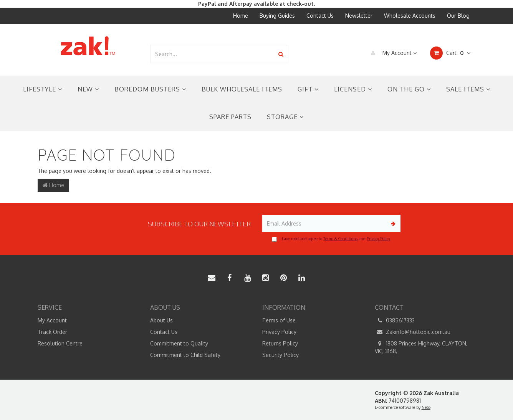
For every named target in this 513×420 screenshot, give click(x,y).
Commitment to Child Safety (185, 355)
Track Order (52, 332)
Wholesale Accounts (410, 16)
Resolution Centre (60, 343)
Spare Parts (230, 117)
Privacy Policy (378, 239)
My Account (392, 53)
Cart (450, 53)
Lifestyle (43, 89)
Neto (426, 407)
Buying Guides (277, 16)
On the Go (409, 89)
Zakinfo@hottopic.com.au (413, 332)
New (88, 89)
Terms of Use (279, 320)
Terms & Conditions (340, 239)
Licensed (353, 89)
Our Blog (458, 16)
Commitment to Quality (179, 343)
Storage (285, 117)
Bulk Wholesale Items (242, 89)
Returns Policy (280, 343)
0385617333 (395, 320)
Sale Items (468, 89)
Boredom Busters (150, 89)
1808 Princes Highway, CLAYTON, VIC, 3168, (421, 347)
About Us (161, 320)
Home (241, 16)
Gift (308, 89)
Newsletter (359, 16)
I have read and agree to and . (331, 239)
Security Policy (280, 355)
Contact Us (320, 16)
